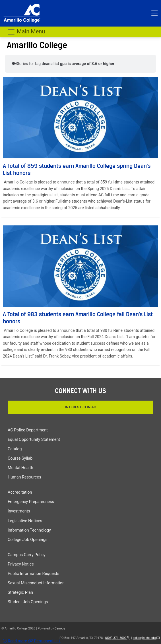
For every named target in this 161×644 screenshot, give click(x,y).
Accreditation (20, 492)
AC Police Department (28, 430)
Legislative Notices (25, 521)
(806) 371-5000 (118, 638)
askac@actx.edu (146, 638)
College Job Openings (28, 540)
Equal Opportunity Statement (34, 440)
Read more (15, 641)
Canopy (60, 628)
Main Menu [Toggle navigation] (26, 32)
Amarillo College (37, 45)
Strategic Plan (20, 592)
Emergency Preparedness (31, 502)
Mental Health (20, 468)
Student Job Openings (28, 602)
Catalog (15, 449)
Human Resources (24, 477)
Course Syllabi (21, 458)
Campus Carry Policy (27, 555)
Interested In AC (80, 407)
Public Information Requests (33, 574)
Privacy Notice (21, 564)
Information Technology (29, 530)
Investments (19, 511)
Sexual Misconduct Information (36, 583)
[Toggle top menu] (154, 13)
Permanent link (44, 641)
